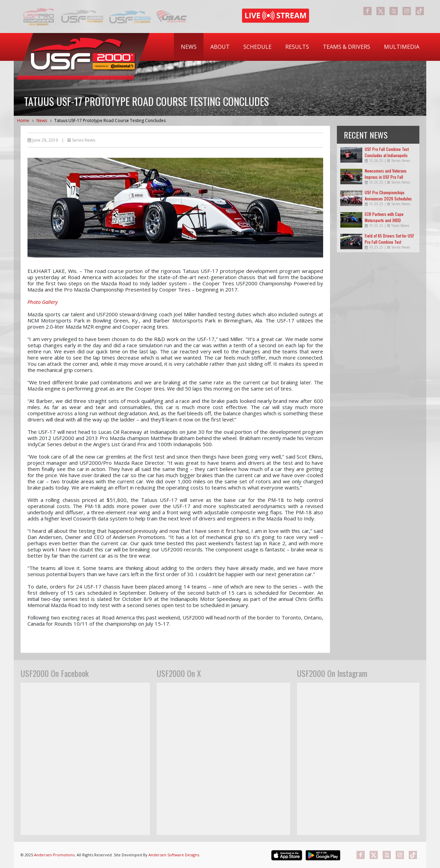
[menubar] (300, 47)
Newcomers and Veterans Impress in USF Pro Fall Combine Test (386, 177)
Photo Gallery (43, 302)
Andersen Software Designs (174, 855)
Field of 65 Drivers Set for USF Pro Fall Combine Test (389, 239)
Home (23, 120)
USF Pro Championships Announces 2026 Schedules (388, 195)
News (189, 47)
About (220, 47)
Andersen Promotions (54, 855)
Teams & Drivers (346, 47)
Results (297, 47)
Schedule (257, 47)
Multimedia (402, 47)
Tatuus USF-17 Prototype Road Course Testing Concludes (110, 120)
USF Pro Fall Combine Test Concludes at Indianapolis (387, 152)
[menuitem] (189, 47)
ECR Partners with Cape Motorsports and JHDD (384, 217)
